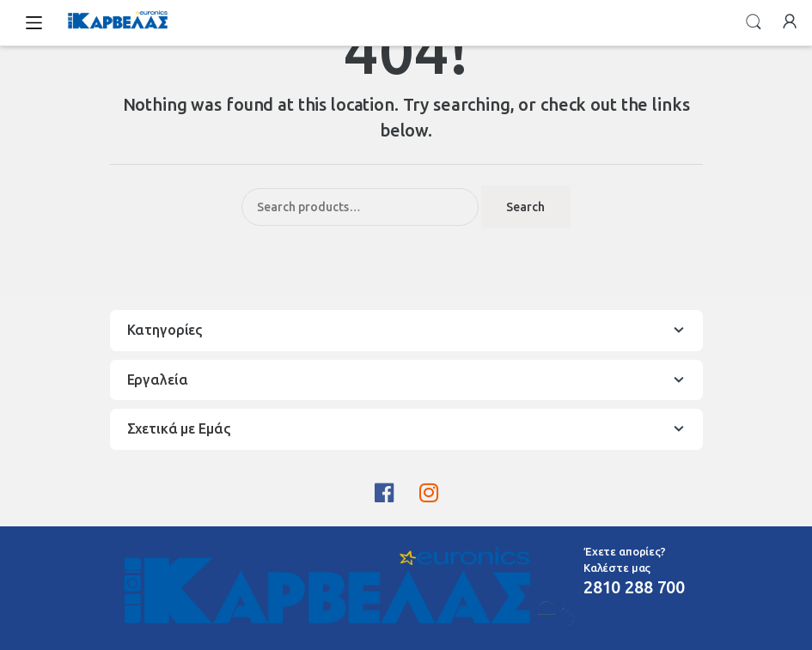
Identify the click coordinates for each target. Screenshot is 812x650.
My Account (790, 22)
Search (754, 22)
